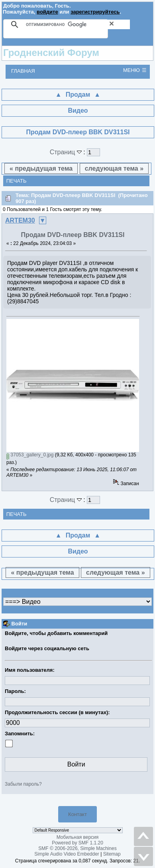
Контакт (77, 814)
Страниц (67, 152)
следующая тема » (114, 168)
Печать (17, 181)
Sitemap (112, 854)
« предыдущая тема (41, 168)
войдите (47, 12)
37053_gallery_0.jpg (30, 455)
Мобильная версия (78, 837)
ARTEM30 (20, 220)
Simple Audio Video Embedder (67, 854)
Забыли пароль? (23, 784)
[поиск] (78, 24)
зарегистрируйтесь (95, 12)
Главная (23, 71)
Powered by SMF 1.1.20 (77, 843)
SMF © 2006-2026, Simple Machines (77, 848)
